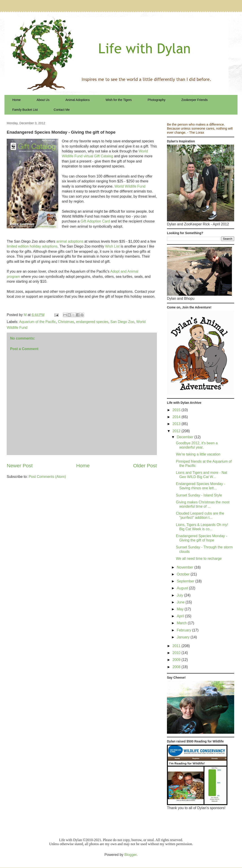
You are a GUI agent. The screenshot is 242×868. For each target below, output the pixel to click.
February (184, 630)
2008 (177, 667)
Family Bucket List (25, 110)
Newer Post (20, 466)
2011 (177, 646)
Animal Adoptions (78, 100)
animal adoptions (70, 241)
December (186, 437)
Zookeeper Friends (194, 100)
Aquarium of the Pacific (38, 322)
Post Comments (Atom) (47, 477)
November (186, 567)
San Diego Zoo (122, 322)
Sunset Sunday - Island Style (199, 495)
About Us (43, 100)
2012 (177, 431)
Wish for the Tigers (119, 100)
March (182, 623)
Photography (157, 100)
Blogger (130, 855)
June (181, 602)
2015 (177, 410)
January (184, 637)
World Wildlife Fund (130, 186)
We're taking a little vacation (198, 454)
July (180, 595)
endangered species (92, 322)
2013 (177, 424)
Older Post (145, 466)
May (181, 609)
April (181, 616)
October (184, 574)
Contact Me (62, 110)
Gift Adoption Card (95, 221)
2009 (177, 660)
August (183, 588)
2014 (177, 417)
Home (16, 100)
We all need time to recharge (199, 559)
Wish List (112, 246)
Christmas (66, 322)
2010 (177, 653)
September (186, 581)
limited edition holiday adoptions (32, 246)
